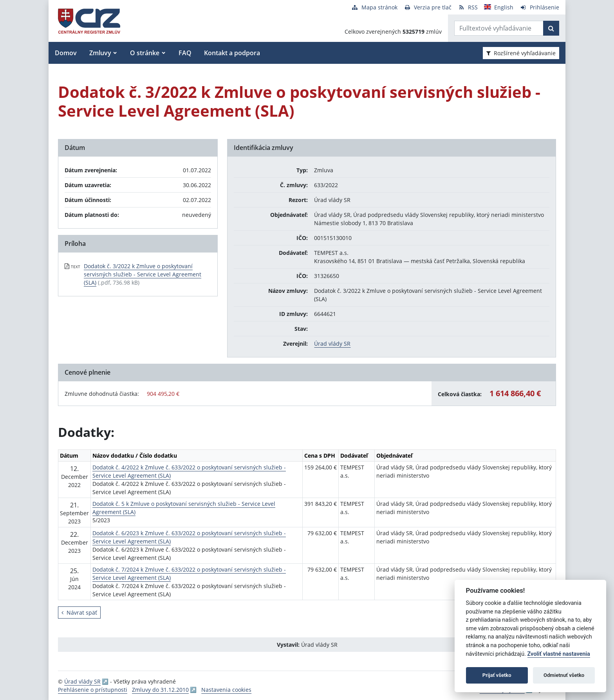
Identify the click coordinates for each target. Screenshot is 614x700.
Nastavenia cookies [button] (226, 690)
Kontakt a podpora (232, 53)
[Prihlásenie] (539, 7)
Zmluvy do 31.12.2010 (160, 690)
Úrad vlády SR (332, 344)
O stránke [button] (145, 53)
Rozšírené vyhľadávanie (521, 53)
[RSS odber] (468, 7)
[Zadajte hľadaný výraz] (499, 28)
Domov (66, 53)
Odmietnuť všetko (564, 675)
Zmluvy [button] (100, 53)
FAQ (185, 53)
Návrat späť (79, 612)
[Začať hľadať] (551, 28)
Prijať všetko (497, 675)
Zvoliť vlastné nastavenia (559, 654)
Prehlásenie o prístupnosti (93, 690)
